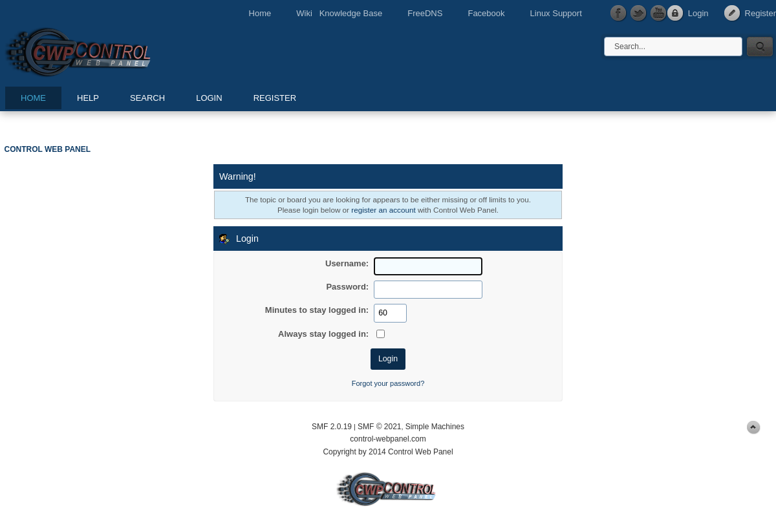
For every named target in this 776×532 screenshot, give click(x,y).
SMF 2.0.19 (332, 427)
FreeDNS (425, 13)
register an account (383, 210)
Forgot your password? (388, 383)
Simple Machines (435, 427)
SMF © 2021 (380, 427)
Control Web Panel (107, 50)
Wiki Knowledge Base (339, 13)
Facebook (486, 13)
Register (760, 13)
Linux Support (556, 13)
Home (260, 13)
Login (698, 13)
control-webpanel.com (388, 439)
